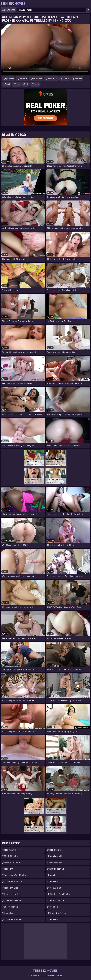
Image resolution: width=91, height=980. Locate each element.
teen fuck (54, 875)
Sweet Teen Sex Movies (15, 875)
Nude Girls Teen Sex (13, 900)
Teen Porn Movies (12, 894)
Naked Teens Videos (13, 919)
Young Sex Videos (58, 913)
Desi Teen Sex (56, 862)
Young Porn (9, 913)
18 (27, 84)
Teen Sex (54, 907)
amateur (23, 79)
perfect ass (53, 79)
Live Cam (11, 10)
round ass (37, 79)
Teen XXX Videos (12, 850)
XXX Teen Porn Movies (60, 894)
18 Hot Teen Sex (12, 907)
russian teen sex (57, 869)
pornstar (10, 79)
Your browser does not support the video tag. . (45, 49)
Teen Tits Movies (57, 900)
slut (18, 84)
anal (8, 84)
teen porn (54, 881)
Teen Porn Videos (57, 856)
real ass (79, 79)
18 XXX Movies (11, 856)
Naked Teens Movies (13, 881)
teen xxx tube (56, 888)
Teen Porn (8, 869)
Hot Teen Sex (55, 850)
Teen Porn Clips (11, 888)
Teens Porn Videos (12, 862)
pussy (37, 84)
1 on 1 (66, 79)
